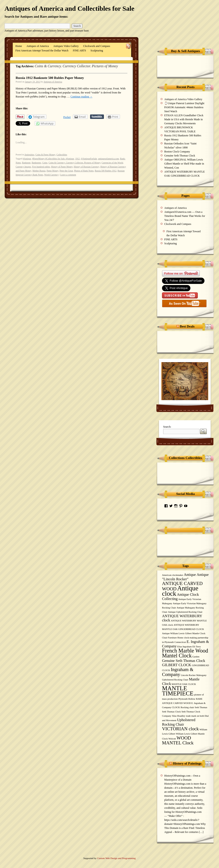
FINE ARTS (79, 51)
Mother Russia (39, 171)
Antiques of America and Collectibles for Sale (69, 8)
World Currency (51, 175)
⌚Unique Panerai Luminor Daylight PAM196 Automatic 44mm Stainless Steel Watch (184, 107)
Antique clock (180, 591)
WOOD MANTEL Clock (178, 740)
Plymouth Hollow (187, 699)
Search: (167, 427)
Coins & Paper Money (45, 155)
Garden (196, 657)
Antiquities (29, 155)
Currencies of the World (112, 163)
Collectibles (62, 155)
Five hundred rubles (41, 167)
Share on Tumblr (97, 117)
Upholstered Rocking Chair (179, 722)
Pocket (67, 117)
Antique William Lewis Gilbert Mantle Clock (184, 633)
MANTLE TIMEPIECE (178, 691)
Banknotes (36, 163)
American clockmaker (173, 575)
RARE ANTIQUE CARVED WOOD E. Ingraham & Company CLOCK (184, 703)
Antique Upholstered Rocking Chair (185, 612)
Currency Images (23, 167)
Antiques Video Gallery (66, 46)
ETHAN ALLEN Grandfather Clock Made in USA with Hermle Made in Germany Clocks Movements (184, 119)
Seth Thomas (201, 707)
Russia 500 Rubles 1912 (106, 171)
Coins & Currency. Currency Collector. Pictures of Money (74, 163)
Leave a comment (68, 175)
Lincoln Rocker (188, 675)
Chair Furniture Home (173, 638)
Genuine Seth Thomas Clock (180, 156)
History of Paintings (187, 763)
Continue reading (81, 97)
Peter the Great (66, 171)
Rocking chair (187, 707)
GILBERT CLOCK (177, 665)
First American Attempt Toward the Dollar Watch (42, 51)
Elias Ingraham (184, 647)
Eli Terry (197, 647)
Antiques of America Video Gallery (183, 99)
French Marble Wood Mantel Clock (185, 653)
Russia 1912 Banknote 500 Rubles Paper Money (50, 78)
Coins (45, 163)
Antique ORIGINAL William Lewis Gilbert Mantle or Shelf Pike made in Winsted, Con (184, 164)
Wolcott (172, 739)
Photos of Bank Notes (84, 171)
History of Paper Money (62, 167)
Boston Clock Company (177, 152)
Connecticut (180, 642)
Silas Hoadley (179, 716)
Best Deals (187, 326)
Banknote (26, 163)
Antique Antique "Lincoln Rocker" (185, 577)
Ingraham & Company (178, 672)
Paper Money (53, 171)
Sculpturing (97, 51)
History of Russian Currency (86, 167)
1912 (77, 159)
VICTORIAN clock (180, 729)
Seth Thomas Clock (171, 712)
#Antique (27, 159)
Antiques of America (38, 46)
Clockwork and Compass (97, 46)
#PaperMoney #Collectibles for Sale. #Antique (53, 159)
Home (19, 46)
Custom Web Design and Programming (116, 858)
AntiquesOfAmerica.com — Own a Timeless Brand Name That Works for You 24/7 (185, 216)
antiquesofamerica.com (108, 159)
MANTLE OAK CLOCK (184, 684)
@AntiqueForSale (89, 159)
